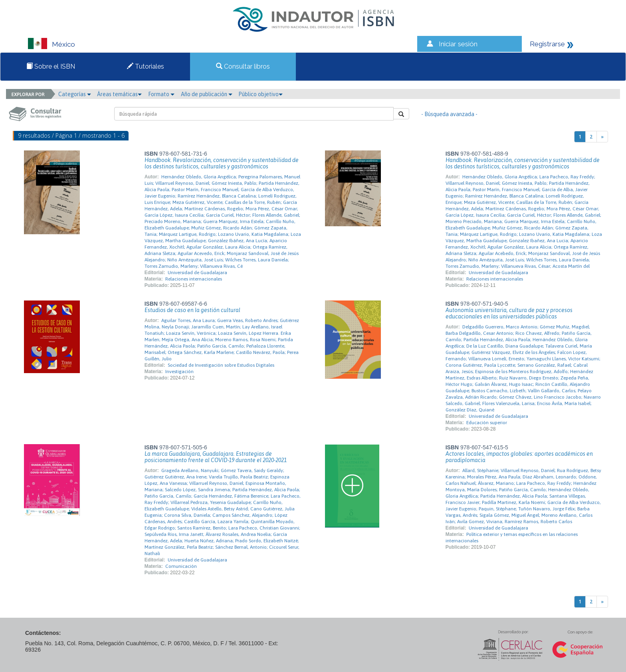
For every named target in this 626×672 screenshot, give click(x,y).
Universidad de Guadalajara (197, 273)
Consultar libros (243, 66)
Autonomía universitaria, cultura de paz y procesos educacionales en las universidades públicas (509, 313)
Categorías (75, 94)
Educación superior (487, 423)
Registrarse (547, 44)
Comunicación (181, 566)
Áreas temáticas (119, 94)
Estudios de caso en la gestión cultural (192, 310)
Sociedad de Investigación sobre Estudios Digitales (221, 365)
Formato (161, 94)
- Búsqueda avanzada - (449, 114)
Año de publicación (207, 94)
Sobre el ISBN (51, 66)
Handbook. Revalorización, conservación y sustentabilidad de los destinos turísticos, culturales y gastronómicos (222, 163)
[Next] (602, 137)
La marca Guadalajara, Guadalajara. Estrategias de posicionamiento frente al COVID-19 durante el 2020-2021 (216, 457)
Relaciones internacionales (194, 279)
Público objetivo (261, 94)
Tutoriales (146, 66)
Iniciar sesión (458, 44)
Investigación (179, 372)
